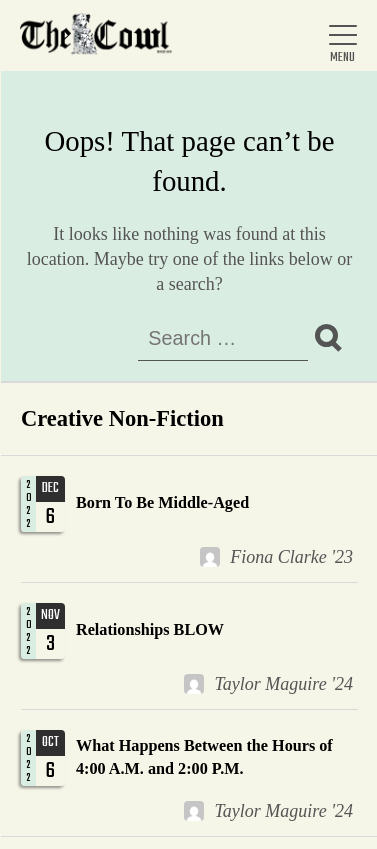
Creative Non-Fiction (122, 418)
